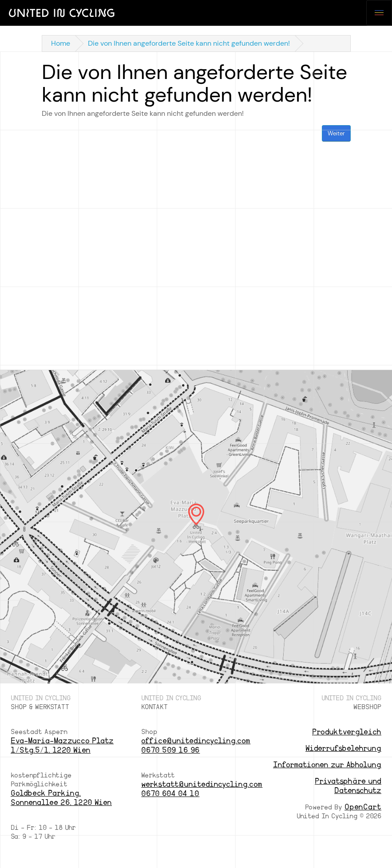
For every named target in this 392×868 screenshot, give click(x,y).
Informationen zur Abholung (327, 765)
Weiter (336, 133)
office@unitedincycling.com (196, 741)
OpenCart (363, 807)
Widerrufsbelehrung (343, 748)
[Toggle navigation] (379, 13)
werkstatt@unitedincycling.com (202, 784)
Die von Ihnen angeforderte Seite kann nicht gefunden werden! (189, 43)
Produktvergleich (347, 732)
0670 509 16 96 (170, 750)
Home (61, 43)
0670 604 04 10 (170, 794)
